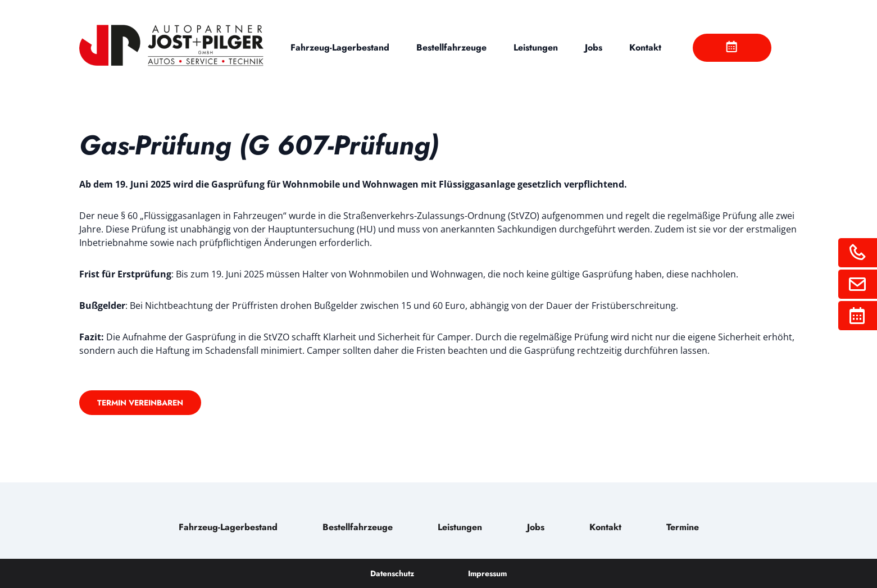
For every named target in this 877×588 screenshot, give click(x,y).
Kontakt (645, 47)
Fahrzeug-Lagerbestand (340, 47)
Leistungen (536, 47)
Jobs (594, 47)
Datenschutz (392, 573)
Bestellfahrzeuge (451, 47)
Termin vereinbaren (140, 403)
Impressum (487, 573)
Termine (683, 527)
